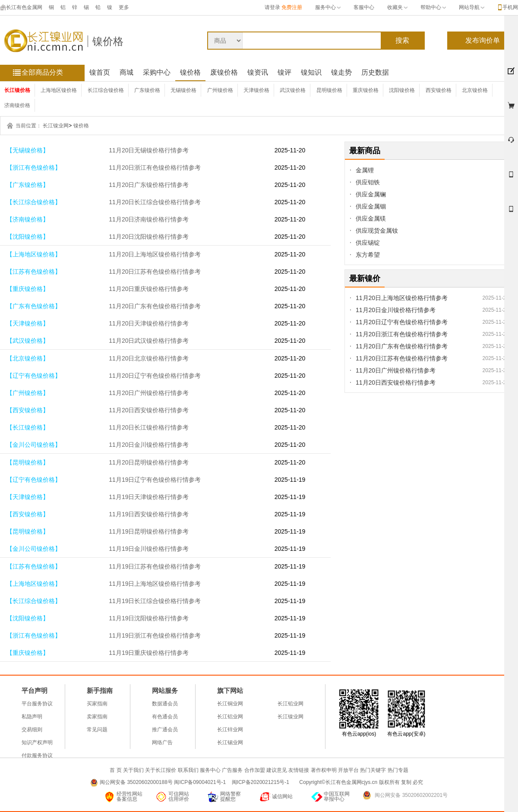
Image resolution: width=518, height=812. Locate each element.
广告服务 (232, 770)
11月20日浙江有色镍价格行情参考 (155, 167)
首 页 (115, 770)
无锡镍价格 (183, 90)
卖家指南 (97, 717)
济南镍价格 (17, 105)
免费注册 (292, 7)
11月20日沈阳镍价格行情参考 (149, 237)
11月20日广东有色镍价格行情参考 (155, 306)
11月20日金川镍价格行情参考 (149, 445)
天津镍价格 (256, 90)
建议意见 (277, 770)
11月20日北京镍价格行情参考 (149, 358)
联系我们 (188, 770)
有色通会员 (165, 717)
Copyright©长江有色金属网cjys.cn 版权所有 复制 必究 (361, 782)
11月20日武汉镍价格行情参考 (149, 341)
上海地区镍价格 (59, 90)
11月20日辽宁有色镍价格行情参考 (155, 376)
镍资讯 (258, 72)
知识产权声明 (37, 742)
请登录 (272, 7)
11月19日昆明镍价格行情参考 (149, 531)
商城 (126, 72)
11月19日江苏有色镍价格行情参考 (155, 566)
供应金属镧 (371, 194)
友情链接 (299, 770)
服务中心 (328, 7)
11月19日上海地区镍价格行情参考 (155, 584)
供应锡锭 (368, 243)
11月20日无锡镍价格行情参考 (149, 150)
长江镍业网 (56, 126)
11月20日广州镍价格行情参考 (149, 393)
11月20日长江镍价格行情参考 (149, 427)
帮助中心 (433, 7)
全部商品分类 (42, 72)
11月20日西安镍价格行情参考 (149, 410)
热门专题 (398, 770)
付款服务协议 (37, 755)
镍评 (284, 72)
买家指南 (97, 704)
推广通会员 (165, 730)
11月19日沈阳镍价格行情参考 (149, 618)
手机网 (510, 7)
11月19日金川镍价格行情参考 (149, 549)
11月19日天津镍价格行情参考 (149, 497)
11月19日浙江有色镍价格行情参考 (155, 635)
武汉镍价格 (293, 90)
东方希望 (368, 255)
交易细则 (32, 730)
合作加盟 (255, 770)
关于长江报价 (161, 770)
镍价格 (108, 41)
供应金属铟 (371, 206)
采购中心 (157, 72)
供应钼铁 (368, 182)
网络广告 (162, 742)
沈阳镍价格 (402, 90)
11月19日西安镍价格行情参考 (149, 514)
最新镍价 (365, 278)
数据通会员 (165, 704)
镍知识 (311, 72)
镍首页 (100, 72)
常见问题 (97, 730)
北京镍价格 (475, 90)
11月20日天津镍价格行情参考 (149, 323)
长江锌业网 (230, 730)
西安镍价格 (439, 90)
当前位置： (28, 126)
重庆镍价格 (366, 90)
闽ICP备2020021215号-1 (261, 782)
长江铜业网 (230, 704)
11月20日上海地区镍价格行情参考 (155, 254)
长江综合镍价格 (106, 90)
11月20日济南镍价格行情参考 (149, 219)
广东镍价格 (147, 90)
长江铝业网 (230, 717)
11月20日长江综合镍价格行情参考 (155, 202)
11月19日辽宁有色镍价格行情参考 (155, 480)
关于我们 (133, 770)
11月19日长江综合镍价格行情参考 (155, 601)
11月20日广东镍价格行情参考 (149, 185)
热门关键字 (373, 770)
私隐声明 (32, 717)
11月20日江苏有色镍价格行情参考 (155, 272)
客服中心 (364, 7)
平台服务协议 (37, 704)
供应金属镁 (371, 218)
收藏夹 (397, 7)
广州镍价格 (220, 90)
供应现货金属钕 (377, 231)
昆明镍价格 (329, 90)
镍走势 (341, 72)
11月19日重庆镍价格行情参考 (149, 653)
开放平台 (348, 770)
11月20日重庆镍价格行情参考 (149, 289)
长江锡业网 (230, 742)
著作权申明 (324, 770)
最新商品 (365, 151)
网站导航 (472, 7)
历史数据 (375, 72)
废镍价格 (224, 72)
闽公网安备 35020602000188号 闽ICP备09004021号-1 (163, 782)
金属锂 (365, 170)
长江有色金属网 (21, 7)
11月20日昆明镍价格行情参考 (149, 462)
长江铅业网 (291, 704)
